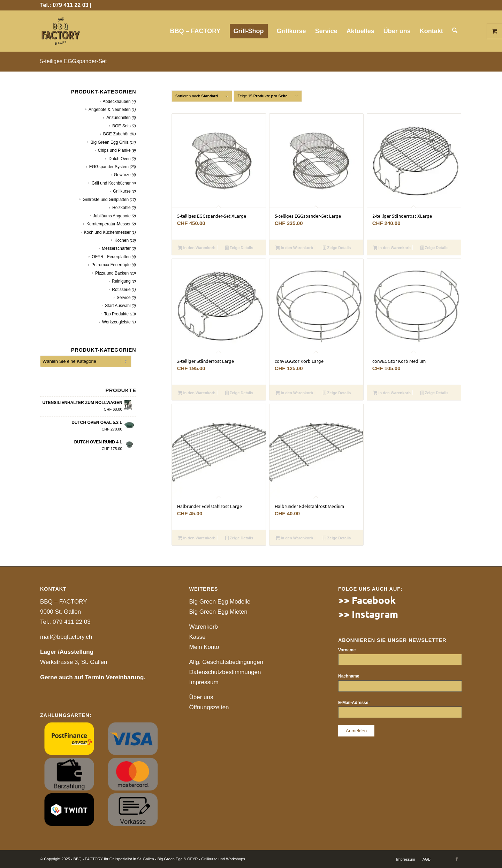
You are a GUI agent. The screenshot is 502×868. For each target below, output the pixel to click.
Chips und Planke (114, 150)
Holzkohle (121, 208)
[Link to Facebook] (457, 859)
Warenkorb (204, 627)
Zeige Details (239, 248)
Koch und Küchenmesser (107, 232)
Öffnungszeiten (209, 707)
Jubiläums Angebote (112, 216)
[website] (61, 31)
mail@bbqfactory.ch (66, 637)
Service (124, 298)
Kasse (197, 637)
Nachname (349, 676)
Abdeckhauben (117, 102)
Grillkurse (122, 191)
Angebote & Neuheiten (110, 110)
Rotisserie (121, 290)
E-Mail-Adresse (354, 703)
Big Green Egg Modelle (220, 602)
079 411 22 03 (72, 622)
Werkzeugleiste (116, 322)
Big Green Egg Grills (110, 142)
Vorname (347, 650)
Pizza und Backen (112, 273)
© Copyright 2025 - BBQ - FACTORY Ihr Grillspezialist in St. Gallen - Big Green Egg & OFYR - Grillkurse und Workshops (143, 859)
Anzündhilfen (118, 118)
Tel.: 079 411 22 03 (64, 5)
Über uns (201, 697)
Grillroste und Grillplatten (106, 200)
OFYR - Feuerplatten (111, 257)
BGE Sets (121, 126)
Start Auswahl (118, 306)
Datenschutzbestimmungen (225, 672)
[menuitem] (196, 31)
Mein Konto (204, 647)
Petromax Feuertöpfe (111, 265)
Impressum (204, 682)
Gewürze (122, 175)
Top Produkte (116, 314)
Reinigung (121, 281)
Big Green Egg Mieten (218, 612)
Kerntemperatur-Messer (109, 224)
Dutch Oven (119, 159)
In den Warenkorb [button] (197, 248)
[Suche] (455, 31)
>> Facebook (367, 600)
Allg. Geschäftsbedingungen (226, 662)
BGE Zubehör (116, 134)
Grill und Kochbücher (111, 183)
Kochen (121, 240)
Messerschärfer (116, 248)
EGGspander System (109, 167)
